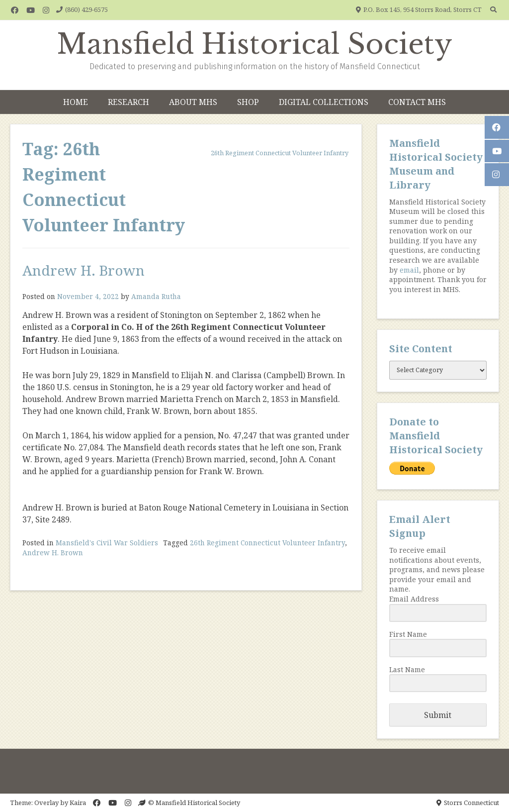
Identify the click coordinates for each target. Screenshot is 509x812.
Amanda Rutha (156, 296)
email (409, 270)
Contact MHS (417, 102)
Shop (248, 102)
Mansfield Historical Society (255, 44)
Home (76, 102)
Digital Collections (324, 102)
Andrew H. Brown (84, 270)
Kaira (78, 803)
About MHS (193, 102)
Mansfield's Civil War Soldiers (107, 543)
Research (128, 102)
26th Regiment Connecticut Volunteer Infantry (267, 543)
